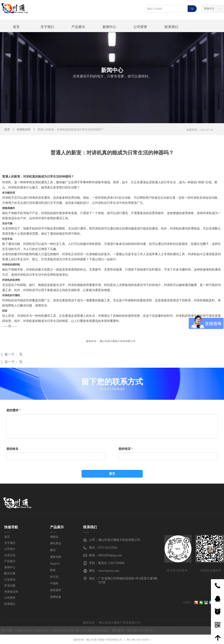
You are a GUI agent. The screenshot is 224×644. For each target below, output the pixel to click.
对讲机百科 (24, 130)
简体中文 (209, 9)
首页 (7, 130)
